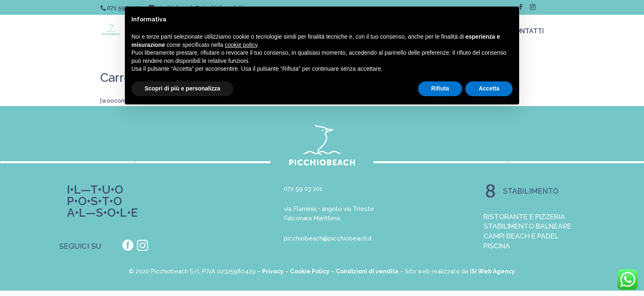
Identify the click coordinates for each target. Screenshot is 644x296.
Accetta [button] (489, 88)
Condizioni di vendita (367, 271)
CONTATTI (527, 32)
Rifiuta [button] (440, 88)
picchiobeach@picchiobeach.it (328, 238)
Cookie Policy (310, 271)
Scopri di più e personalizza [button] (182, 88)
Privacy (273, 271)
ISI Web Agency (492, 271)
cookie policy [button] (241, 45)
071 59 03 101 (303, 189)
